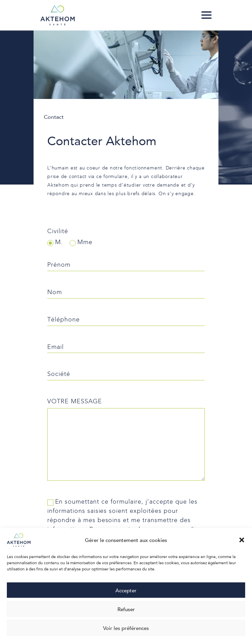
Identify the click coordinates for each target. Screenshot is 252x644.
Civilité (58, 232)
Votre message (75, 402)
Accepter (126, 590)
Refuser (126, 609)
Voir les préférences (126, 628)
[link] (206, 15)
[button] (242, 540)
